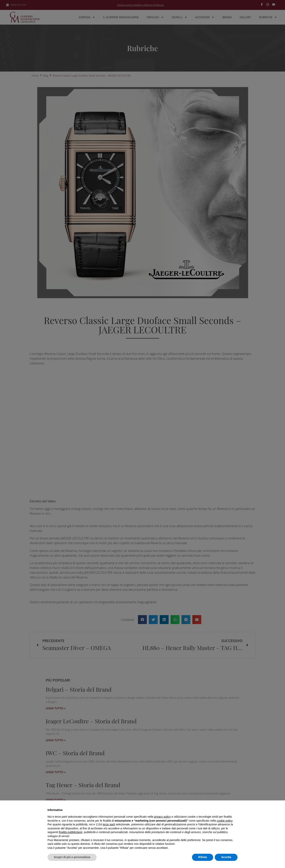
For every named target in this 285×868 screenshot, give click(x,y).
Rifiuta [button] (203, 857)
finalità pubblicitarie (71, 832)
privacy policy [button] (162, 817)
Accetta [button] (226, 857)
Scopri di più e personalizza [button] (72, 857)
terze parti (109, 824)
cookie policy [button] (225, 821)
